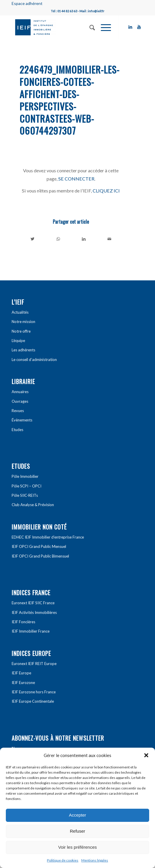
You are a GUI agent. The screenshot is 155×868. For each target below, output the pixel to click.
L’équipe (18, 341)
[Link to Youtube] (139, 27)
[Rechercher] (89, 27)
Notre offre (21, 331)
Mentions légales (95, 860)
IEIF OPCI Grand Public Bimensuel (40, 556)
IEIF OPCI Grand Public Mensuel (39, 546)
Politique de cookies (63, 860)
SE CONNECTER (76, 179)
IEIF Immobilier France (31, 631)
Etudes (17, 430)
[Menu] (103, 27)
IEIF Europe (21, 673)
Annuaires (20, 392)
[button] (146, 755)
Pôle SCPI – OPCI (27, 486)
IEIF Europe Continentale (33, 701)
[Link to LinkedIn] (130, 27)
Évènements (22, 420)
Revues (18, 411)
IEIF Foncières (23, 622)
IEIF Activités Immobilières (34, 612)
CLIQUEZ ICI (106, 191)
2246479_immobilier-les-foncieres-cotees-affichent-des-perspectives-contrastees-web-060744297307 (69, 100)
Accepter (77, 815)
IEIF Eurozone (23, 683)
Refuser (78, 831)
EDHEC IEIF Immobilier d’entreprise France (48, 537)
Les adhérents (23, 350)
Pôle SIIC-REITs (25, 495)
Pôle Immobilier (25, 476)
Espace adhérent (27, 3)
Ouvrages (20, 401)
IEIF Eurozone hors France (34, 692)
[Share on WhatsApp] (58, 239)
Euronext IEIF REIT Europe (34, 664)
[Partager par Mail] (109, 239)
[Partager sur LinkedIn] (84, 239)
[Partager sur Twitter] (33, 239)
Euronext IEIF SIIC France (33, 603)
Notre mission (23, 322)
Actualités (20, 312)
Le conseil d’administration (34, 360)
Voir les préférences (78, 847)
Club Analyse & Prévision (33, 505)
